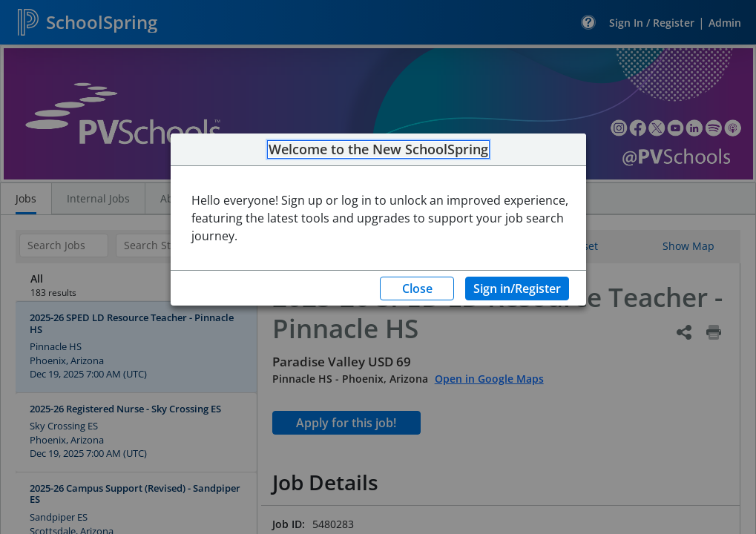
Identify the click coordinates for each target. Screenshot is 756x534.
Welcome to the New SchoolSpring (378, 150)
